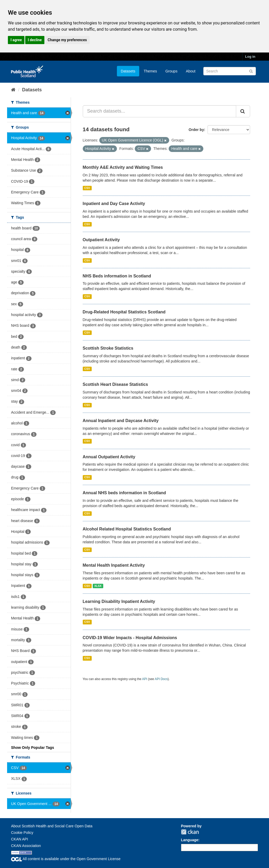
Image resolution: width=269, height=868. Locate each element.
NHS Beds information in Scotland (117, 276)
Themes (150, 71)
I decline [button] (35, 40)
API (145, 679)
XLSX (98, 586)
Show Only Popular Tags (33, 748)
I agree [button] (16, 40)
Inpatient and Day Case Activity (114, 204)
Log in (250, 57)
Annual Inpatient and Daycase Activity (121, 421)
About (191, 71)
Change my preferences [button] (67, 40)
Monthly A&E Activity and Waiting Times (123, 167)
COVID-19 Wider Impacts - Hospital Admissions (130, 638)
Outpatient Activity (101, 240)
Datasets (128, 71)
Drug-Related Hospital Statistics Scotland (124, 312)
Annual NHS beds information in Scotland (124, 493)
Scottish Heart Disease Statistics (115, 384)
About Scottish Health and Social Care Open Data (52, 826)
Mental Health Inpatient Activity (114, 565)
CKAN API (20, 839)
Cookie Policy (22, 833)
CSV (87, 188)
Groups (171, 71)
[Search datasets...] (160, 111)
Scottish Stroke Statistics (108, 348)
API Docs (161, 679)
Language (190, 840)
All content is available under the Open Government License (66, 859)
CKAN (190, 832)
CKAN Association (26, 846)
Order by (196, 130)
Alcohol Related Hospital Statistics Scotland (127, 529)
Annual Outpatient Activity (109, 457)
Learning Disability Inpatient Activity (119, 601)
